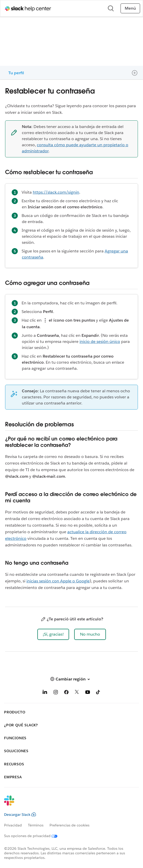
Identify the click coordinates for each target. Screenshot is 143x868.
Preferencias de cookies (69, 825)
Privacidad (13, 825)
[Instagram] (56, 693)
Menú (130, 8)
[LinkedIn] (45, 693)
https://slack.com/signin (56, 192)
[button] (53, 634)
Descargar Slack (20, 815)
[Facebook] (66, 693)
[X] (77, 693)
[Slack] (67, 804)
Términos (36, 825)
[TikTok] (98, 693)
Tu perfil (16, 73)
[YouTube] (88, 693)
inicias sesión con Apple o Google (58, 581)
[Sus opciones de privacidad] (34, 836)
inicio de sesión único (100, 341)
